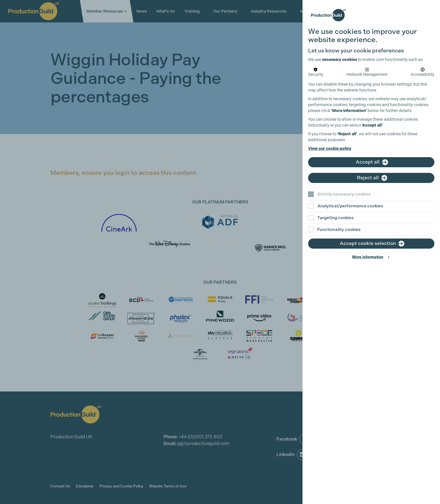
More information (368, 257)
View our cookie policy (330, 149)
